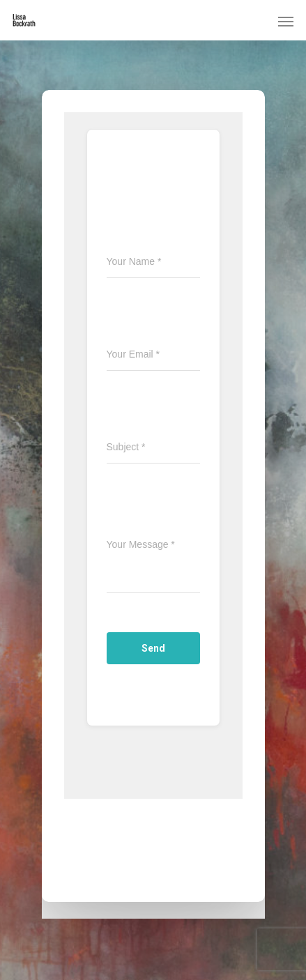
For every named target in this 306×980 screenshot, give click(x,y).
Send (153, 648)
